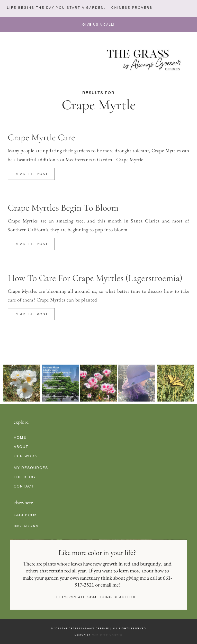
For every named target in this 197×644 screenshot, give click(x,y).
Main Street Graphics (107, 635)
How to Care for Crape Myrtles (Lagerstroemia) (95, 278)
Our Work (25, 456)
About (21, 447)
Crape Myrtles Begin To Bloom (63, 208)
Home (20, 437)
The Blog (24, 477)
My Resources (31, 468)
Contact (24, 486)
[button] (79, 8)
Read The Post (31, 174)
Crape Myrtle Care (41, 137)
